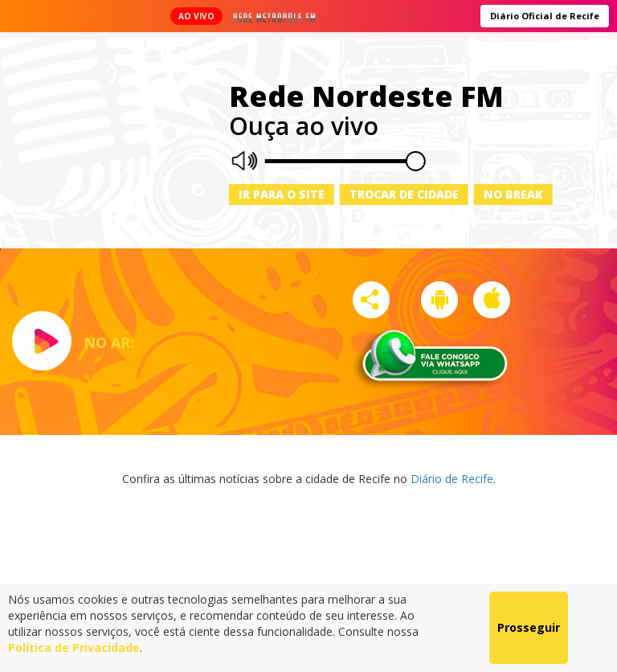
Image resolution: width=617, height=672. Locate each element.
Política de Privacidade (74, 647)
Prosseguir (529, 627)
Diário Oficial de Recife (545, 16)
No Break (513, 194)
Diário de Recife (452, 479)
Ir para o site (282, 194)
